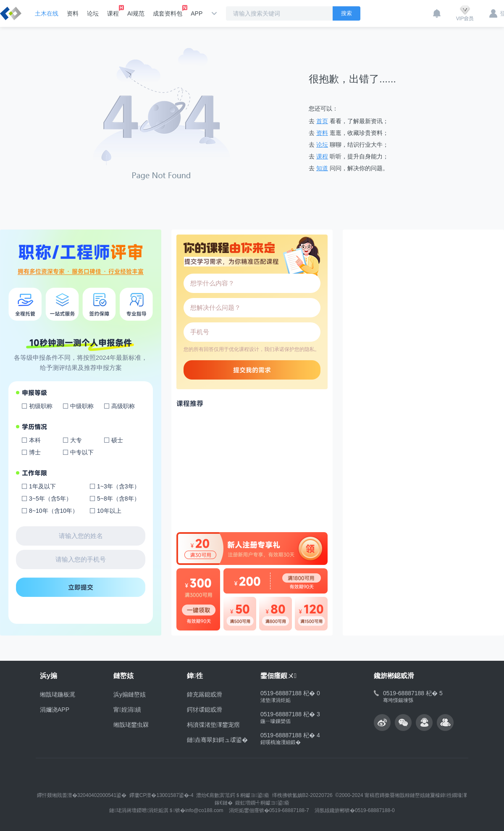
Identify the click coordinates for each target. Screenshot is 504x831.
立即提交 (81, 587)
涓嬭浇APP (55, 710)
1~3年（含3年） (118, 486)
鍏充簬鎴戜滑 (205, 694)
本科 (35, 440)
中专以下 (82, 452)
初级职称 (41, 406)
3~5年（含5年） (50, 499)
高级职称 (123, 406)
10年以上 (109, 511)
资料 (73, 13)
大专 (76, 440)
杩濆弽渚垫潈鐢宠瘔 (213, 725)
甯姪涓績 (127, 710)
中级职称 (82, 406)
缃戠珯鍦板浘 (58, 694)
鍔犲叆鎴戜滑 (205, 710)
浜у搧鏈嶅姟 (130, 694)
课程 (113, 11)
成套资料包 (168, 11)
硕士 (117, 440)
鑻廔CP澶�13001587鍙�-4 (161, 795)
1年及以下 (42, 486)
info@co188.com (204, 810)
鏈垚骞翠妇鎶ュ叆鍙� (217, 740)
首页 (322, 121)
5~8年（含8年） (118, 499)
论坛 (93, 13)
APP (197, 13)
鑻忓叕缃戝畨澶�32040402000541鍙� (82, 795)
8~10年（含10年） (54, 511)
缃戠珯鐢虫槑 (131, 725)
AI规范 (136, 13)
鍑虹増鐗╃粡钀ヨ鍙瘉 (262, 803)
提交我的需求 (252, 370)
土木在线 (47, 13)
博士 (35, 452)
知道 (322, 168)
